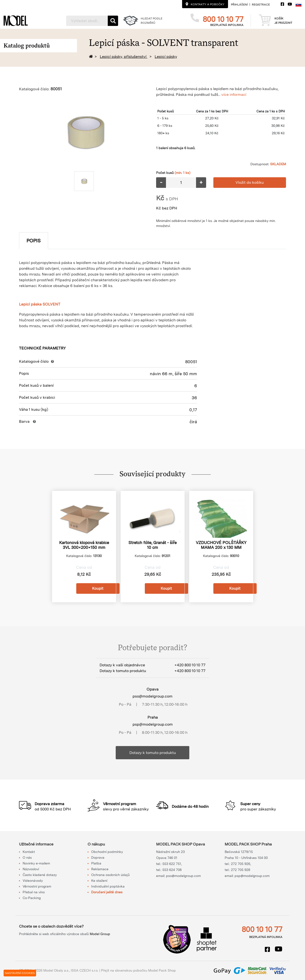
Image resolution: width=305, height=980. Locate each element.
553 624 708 (172, 870)
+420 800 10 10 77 (190, 665)
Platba (96, 863)
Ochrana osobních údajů (110, 875)
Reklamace (100, 869)
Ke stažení (99, 881)
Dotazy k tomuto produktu (153, 753)
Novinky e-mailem (36, 863)
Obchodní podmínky (107, 852)
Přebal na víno (34, 892)
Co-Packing (32, 898)
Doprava (98, 857)
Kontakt (29, 852)
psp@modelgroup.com (153, 724)
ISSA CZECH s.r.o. (85, 970)
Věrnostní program (37, 886)
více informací (234, 95)
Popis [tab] (34, 241)
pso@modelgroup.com (152, 696)
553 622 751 (172, 864)
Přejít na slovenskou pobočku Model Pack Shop (138, 970)
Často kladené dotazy (40, 875)
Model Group (100, 934)
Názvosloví (31, 869)
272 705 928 (241, 870)
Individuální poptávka (108, 886)
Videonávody (33, 881)
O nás (27, 857)
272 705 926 (241, 864)
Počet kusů (173, 173)
